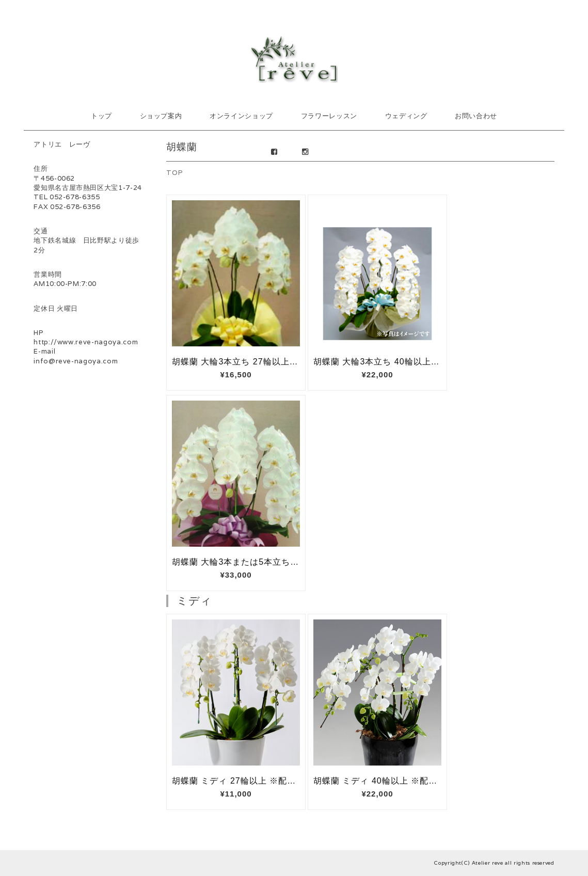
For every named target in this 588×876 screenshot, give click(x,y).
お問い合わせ (476, 116)
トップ (101, 116)
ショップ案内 (161, 116)
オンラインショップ (241, 116)
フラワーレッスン (329, 116)
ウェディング (406, 116)
